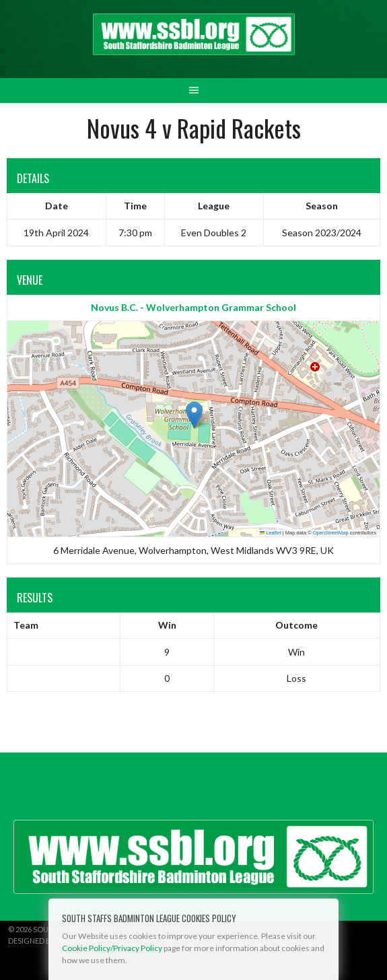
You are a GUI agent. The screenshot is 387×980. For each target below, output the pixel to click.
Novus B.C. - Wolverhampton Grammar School (193, 307)
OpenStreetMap (331, 533)
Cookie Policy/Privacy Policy (112, 948)
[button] (194, 415)
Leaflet (271, 533)
